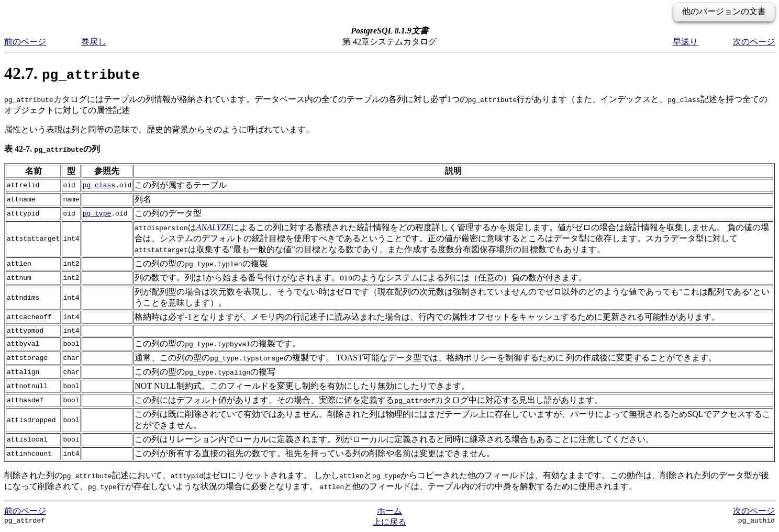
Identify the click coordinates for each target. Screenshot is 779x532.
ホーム (389, 511)
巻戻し (94, 42)
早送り (685, 42)
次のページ (754, 42)
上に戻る (389, 522)
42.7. (72, 73)
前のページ (25, 42)
